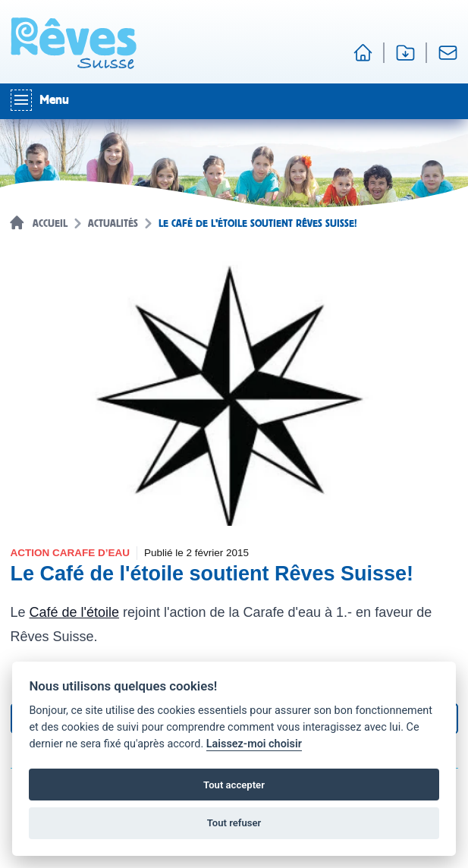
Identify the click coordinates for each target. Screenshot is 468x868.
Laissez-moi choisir (254, 744)
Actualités (113, 224)
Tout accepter (234, 785)
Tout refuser (234, 823)
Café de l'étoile (75, 612)
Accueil (50, 224)
